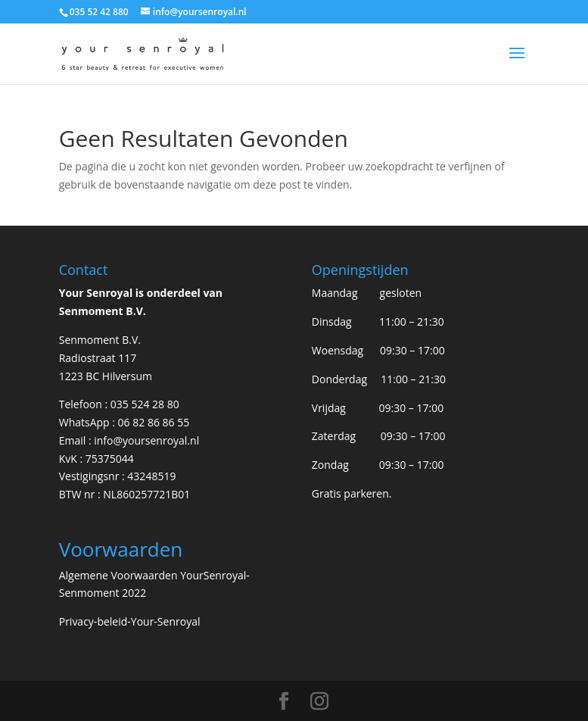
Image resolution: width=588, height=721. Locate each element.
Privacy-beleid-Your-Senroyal (130, 621)
